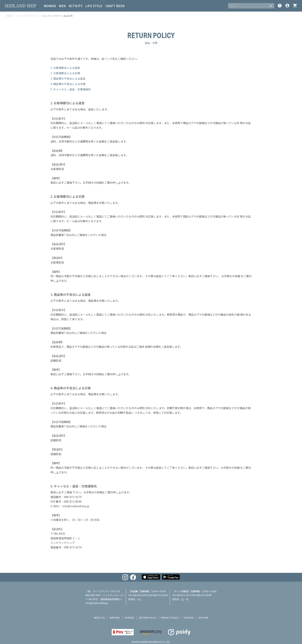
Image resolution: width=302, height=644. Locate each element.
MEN (62, 6)
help (280, 6)
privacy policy (170, 618)
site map (203, 618)
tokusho (189, 618)
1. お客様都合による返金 (65, 68)
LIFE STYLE (94, 6)
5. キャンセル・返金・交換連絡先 (71, 89)
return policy (148, 618)
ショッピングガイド (27, 16)
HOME (9, 16)
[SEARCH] (248, 6)
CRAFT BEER (115, 6)
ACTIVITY (75, 6)
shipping (115, 618)
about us (99, 618)
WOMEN (50, 6)
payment (129, 618)
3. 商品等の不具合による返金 (68, 78)
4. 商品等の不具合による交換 (68, 84)
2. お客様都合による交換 (65, 73)
